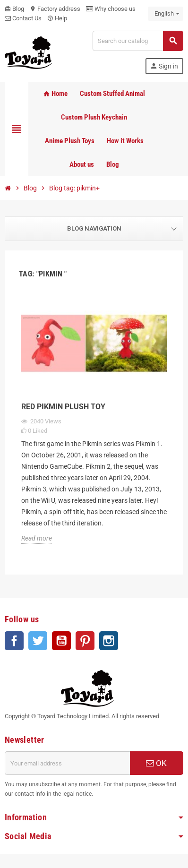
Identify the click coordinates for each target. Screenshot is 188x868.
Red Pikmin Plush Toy (63, 407)
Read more (37, 538)
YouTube (61, 641)
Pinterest (85, 641)
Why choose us (111, 9)
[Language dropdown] (166, 14)
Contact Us (23, 18)
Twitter (38, 641)
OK (156, 763)
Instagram (109, 641)
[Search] (138, 41)
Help (57, 18)
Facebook (14, 641)
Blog (14, 9)
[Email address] (67, 763)
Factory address (55, 9)
